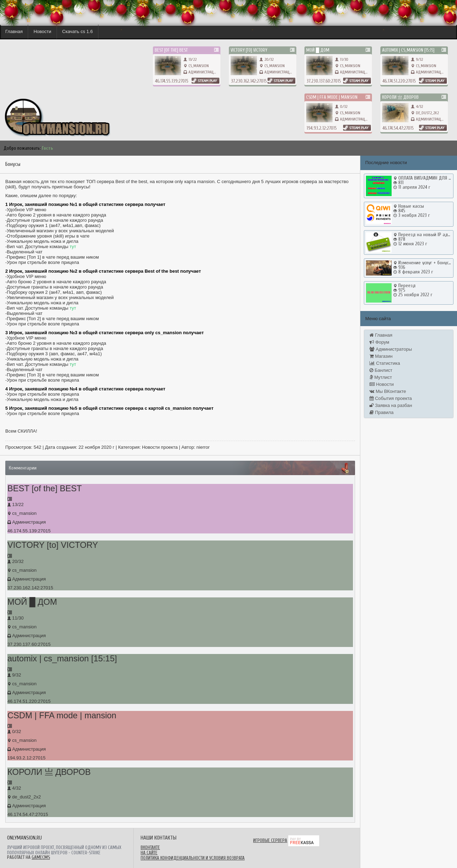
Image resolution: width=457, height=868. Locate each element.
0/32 (341, 106)
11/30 (342, 59)
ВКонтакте (150, 847)
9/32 (417, 59)
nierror (203, 447)
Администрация (203, 72)
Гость (47, 148)
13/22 (190, 59)
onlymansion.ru (14, 92)
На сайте (149, 853)
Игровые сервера (270, 840)
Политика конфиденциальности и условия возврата (193, 858)
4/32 (417, 106)
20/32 (266, 59)
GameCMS (41, 857)
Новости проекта (160, 447)
